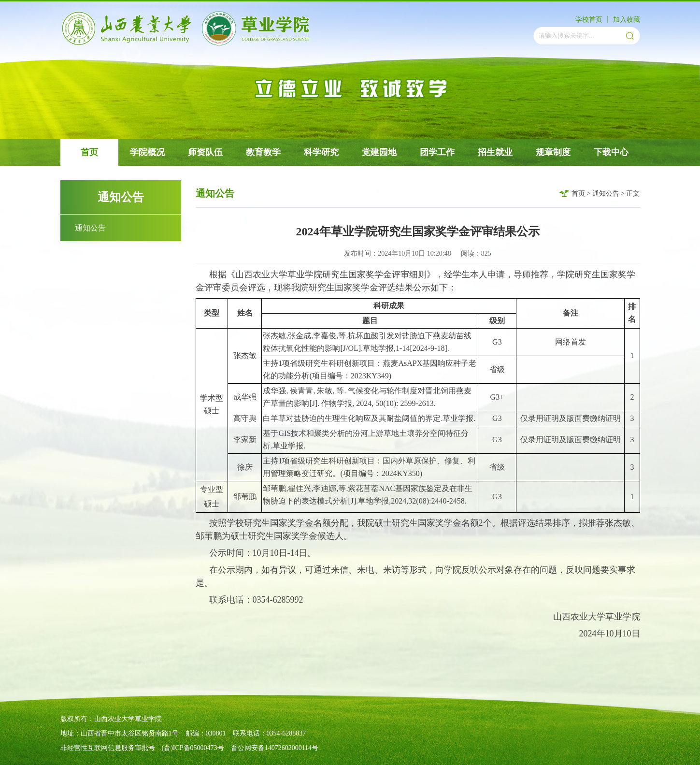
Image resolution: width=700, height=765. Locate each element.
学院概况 (147, 152)
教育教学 (263, 152)
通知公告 (90, 228)
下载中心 (611, 152)
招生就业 (495, 152)
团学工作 (437, 152)
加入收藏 (627, 20)
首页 (89, 152)
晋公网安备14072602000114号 (275, 748)
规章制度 (553, 152)
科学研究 (321, 152)
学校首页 (589, 20)
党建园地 (379, 152)
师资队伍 (205, 152)
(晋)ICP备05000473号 (193, 748)
